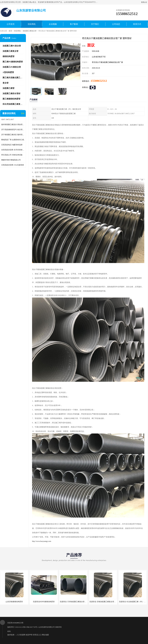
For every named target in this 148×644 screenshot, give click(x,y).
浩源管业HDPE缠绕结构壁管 (44, 602)
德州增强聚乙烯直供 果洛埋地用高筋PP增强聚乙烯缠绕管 (13, 125)
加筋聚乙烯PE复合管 (12, 46)
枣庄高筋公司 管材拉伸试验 (12, 155)
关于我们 (95, 24)
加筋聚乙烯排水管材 (11, 93)
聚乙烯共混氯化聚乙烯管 (13, 78)
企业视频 (53, 24)
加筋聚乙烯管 (9, 88)
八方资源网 (21, 635)
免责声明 (29, 635)
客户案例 (74, 24)
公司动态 (116, 24)
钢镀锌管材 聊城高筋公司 (11, 160)
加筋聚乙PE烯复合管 (12, 67)
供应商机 (32, 24)
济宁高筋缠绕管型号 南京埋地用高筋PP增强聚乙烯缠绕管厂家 (13, 130)
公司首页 (11, 24)
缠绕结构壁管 (9, 56)
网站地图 (45, 635)
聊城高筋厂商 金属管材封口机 (13, 140)
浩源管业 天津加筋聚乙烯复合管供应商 (75, 602)
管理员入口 (37, 635)
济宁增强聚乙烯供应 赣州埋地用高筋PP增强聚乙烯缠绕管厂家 (13, 135)
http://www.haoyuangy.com (42, 541)
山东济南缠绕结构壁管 (14, 602)
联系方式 (137, 24)
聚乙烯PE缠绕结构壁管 (13, 62)
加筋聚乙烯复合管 (30, 31)
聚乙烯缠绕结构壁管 (11, 99)
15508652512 (99, 81)
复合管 (6, 83)
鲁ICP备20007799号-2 (31, 627)
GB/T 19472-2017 (8, 119)
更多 (23, 113)
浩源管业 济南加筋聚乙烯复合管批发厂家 (105, 602)
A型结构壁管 (8, 72)
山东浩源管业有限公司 (47, 627)
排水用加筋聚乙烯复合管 (13, 104)
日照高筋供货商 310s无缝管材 (13, 165)
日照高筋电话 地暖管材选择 (12, 145)
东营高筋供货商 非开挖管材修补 (13, 150)
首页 (10, 31)
